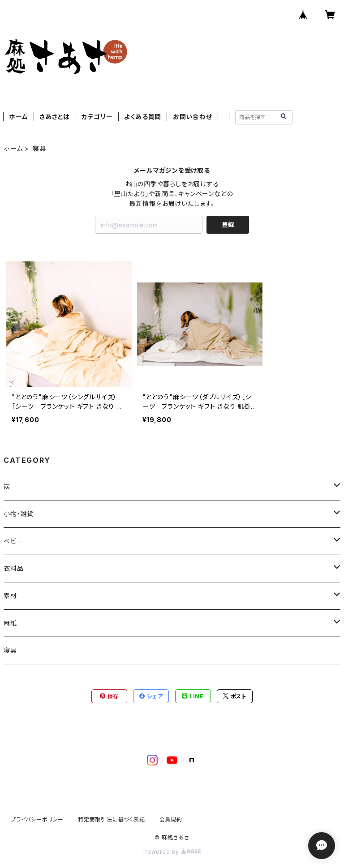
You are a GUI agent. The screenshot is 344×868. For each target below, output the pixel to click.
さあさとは (55, 117)
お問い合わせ (193, 117)
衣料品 (13, 568)
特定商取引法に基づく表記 (112, 819)
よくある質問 (143, 117)
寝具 (10, 650)
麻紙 (10, 623)
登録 (228, 224)
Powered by (172, 852)
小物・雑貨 (19, 514)
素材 (10, 596)
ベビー (13, 541)
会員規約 (171, 819)
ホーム (18, 117)
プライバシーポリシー (37, 819)
